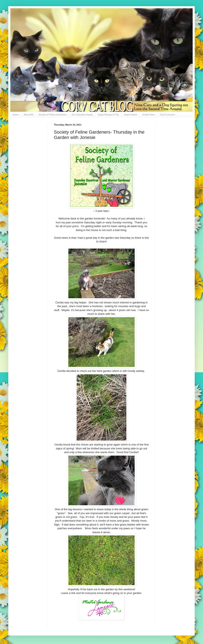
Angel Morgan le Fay (109, 115)
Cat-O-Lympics (167, 115)
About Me (28, 115)
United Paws (149, 115)
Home (16, 115)
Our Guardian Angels (82, 115)
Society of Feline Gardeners (52, 115)
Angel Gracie (130, 115)
